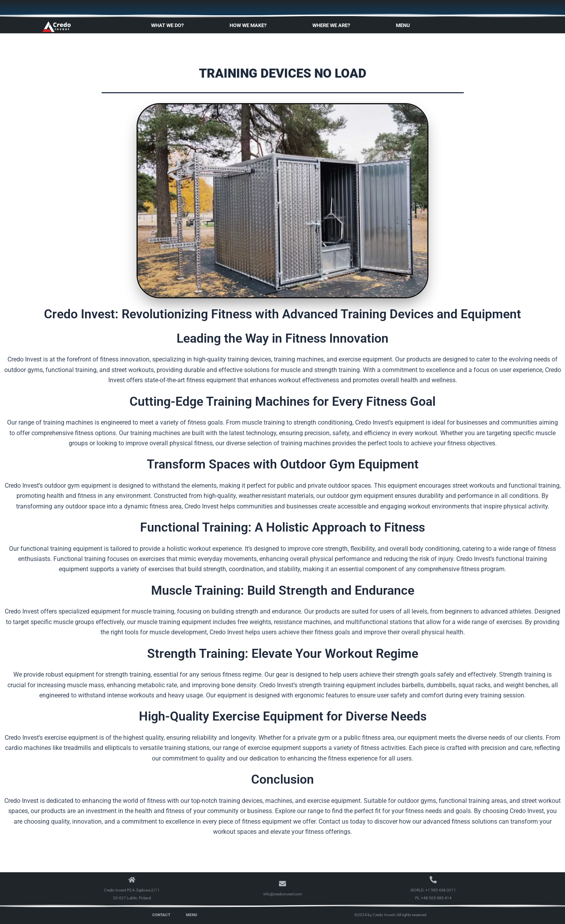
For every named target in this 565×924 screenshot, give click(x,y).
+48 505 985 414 (436, 898)
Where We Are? (333, 25)
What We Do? (169, 25)
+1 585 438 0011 (441, 890)
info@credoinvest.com (283, 894)
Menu (405, 25)
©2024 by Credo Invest (375, 915)
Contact (161, 915)
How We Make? (250, 25)
